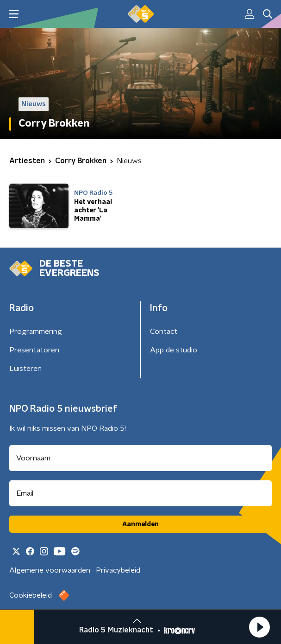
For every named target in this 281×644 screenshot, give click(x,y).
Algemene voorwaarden (50, 570)
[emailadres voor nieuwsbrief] (140, 493)
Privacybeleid (118, 570)
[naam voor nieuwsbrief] (140, 458)
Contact (164, 332)
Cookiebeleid (31, 595)
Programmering (36, 332)
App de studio (174, 350)
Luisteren (25, 369)
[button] (259, 627)
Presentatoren (34, 350)
